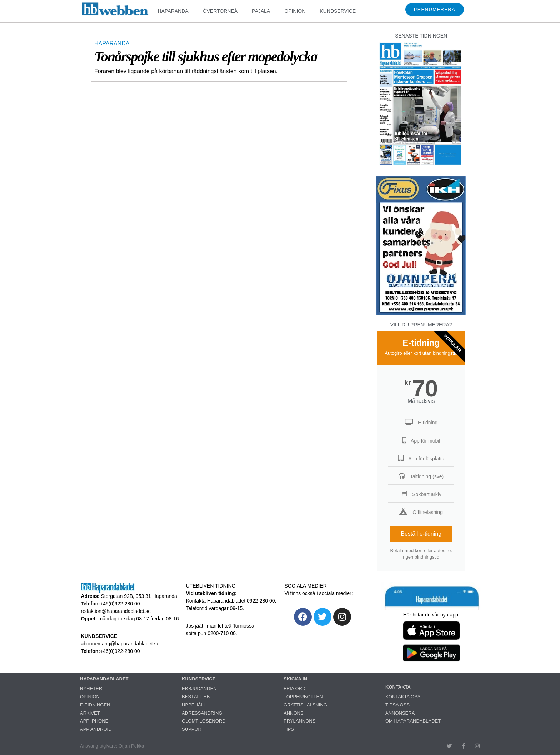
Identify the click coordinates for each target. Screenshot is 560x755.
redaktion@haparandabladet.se (116, 611)
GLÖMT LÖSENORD (204, 721)
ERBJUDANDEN (199, 688)
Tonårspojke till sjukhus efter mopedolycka (206, 57)
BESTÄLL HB (196, 697)
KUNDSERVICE (338, 11)
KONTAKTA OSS (403, 697)
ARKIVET (90, 713)
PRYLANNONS (299, 721)
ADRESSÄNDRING (202, 713)
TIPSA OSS (397, 705)
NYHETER (91, 688)
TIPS (289, 729)
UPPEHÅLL (194, 705)
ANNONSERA (400, 713)
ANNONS (294, 713)
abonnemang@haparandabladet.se (120, 644)
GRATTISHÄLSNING (305, 705)
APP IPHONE (94, 721)
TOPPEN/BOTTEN (303, 697)
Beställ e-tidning (421, 534)
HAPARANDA (173, 11)
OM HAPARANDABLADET (413, 721)
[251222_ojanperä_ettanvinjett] (421, 313)
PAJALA (261, 11)
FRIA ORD (294, 688)
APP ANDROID (96, 729)
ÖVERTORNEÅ (220, 11)
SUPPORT (193, 729)
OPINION (295, 11)
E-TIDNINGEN (95, 705)
